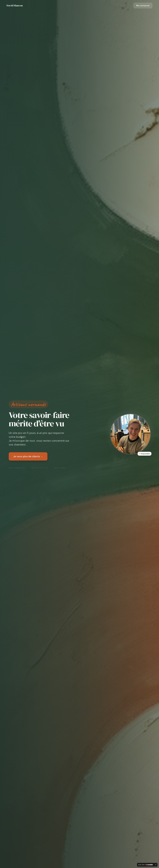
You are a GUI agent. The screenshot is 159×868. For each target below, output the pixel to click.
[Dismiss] (156, 865)
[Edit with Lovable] (146, 865)
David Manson (15, 5)
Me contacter (143, 6)
